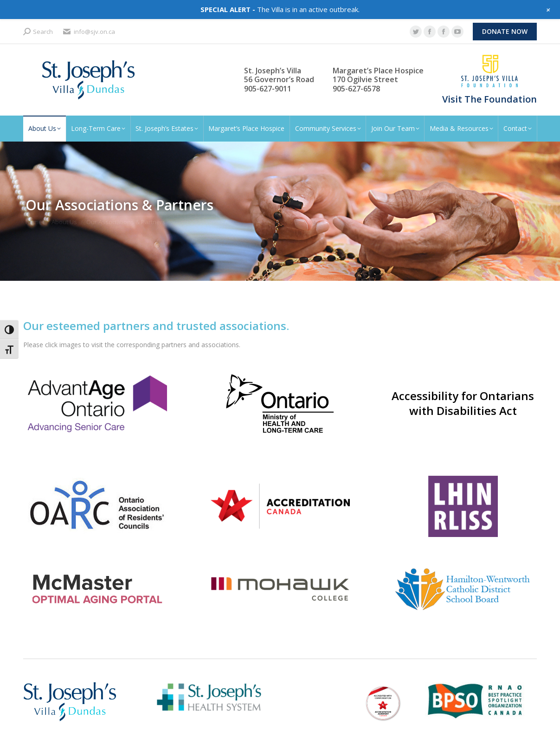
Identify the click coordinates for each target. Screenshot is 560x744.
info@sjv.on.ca (89, 32)
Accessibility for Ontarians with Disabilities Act (463, 403)
